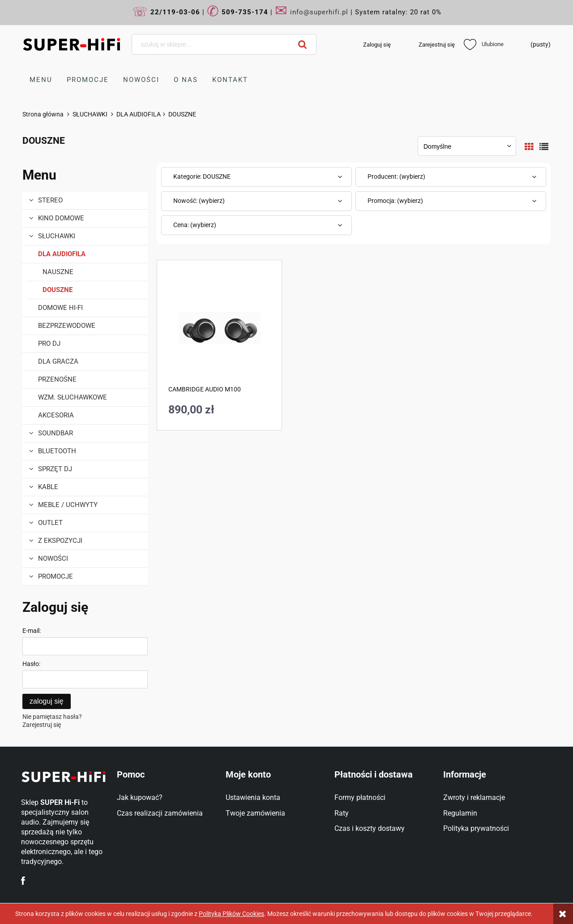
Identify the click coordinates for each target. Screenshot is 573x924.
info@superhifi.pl (319, 12)
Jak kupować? (140, 797)
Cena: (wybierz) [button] (195, 225)
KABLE (48, 487)
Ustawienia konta (253, 797)
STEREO (50, 200)
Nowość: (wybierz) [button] (199, 201)
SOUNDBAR (56, 433)
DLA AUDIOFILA (62, 254)
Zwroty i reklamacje (474, 797)
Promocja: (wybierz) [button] (395, 201)
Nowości (53, 559)
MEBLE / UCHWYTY (68, 505)
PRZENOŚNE (57, 379)
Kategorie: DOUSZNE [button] (202, 176)
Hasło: (31, 664)
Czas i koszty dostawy (370, 828)
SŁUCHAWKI (57, 236)
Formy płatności (360, 797)
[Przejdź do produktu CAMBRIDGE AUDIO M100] (219, 327)
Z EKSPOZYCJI (60, 541)
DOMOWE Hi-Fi (60, 308)
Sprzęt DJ (55, 469)
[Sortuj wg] (467, 146)
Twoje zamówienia (255, 813)
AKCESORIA (56, 415)
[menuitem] (41, 80)
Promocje (56, 576)
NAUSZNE (58, 272)
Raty (342, 813)
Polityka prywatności (476, 828)
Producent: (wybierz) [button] (396, 176)
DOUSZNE (58, 290)
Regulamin (460, 813)
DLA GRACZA (58, 361)
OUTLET (50, 523)
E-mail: (32, 631)
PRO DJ (49, 344)
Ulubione (484, 44)
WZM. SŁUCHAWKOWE (73, 397)
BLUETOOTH (57, 451)
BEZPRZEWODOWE (67, 326)
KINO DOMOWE (61, 218)
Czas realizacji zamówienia (160, 813)
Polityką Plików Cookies (231, 914)
